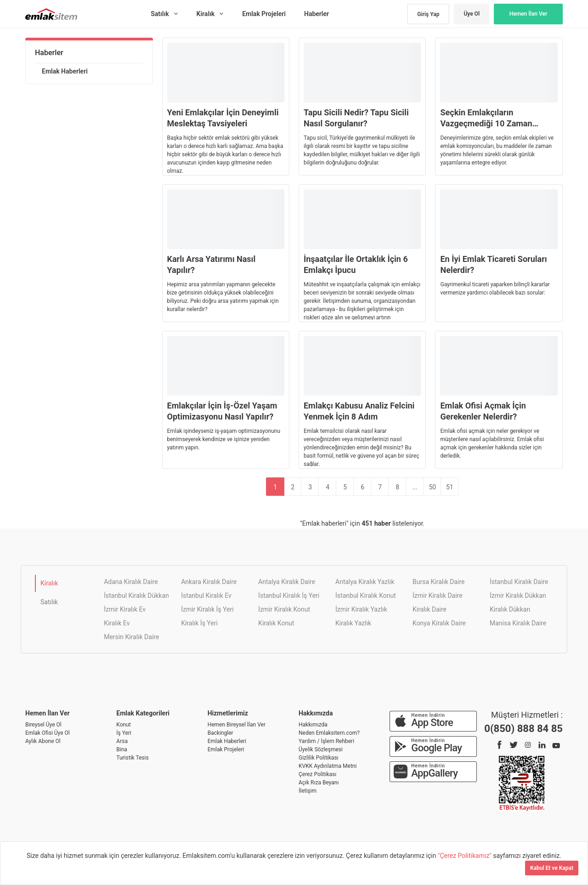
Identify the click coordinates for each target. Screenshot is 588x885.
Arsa (122, 741)
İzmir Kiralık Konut (284, 609)
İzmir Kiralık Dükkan (518, 596)
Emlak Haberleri (65, 71)
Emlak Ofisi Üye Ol (48, 733)
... (415, 487)
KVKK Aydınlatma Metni (328, 766)
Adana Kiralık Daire (131, 582)
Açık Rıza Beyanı (319, 783)
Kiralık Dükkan (510, 609)
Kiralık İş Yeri (199, 623)
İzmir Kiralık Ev (125, 609)
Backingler (220, 733)
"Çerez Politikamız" (465, 856)
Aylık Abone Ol (43, 741)
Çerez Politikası (317, 774)
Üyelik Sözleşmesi (321, 749)
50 (432, 487)
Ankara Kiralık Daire (209, 582)
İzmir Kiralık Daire (438, 596)
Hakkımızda (313, 725)
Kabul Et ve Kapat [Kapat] (552, 868)
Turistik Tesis (132, 758)
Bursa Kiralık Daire (438, 582)
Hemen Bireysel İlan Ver (237, 725)
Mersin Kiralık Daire (131, 637)
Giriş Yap (428, 14)
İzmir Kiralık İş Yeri (207, 609)
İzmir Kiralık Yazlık (361, 609)
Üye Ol (472, 14)
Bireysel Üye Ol (43, 725)
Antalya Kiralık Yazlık (365, 582)
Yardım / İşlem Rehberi (326, 741)
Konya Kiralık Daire (439, 623)
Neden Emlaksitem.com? (329, 733)
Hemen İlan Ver (529, 14)
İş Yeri (124, 733)
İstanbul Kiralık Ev (206, 596)
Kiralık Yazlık (353, 623)
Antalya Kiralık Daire (287, 582)
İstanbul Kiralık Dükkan (136, 596)
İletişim (308, 791)
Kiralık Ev (117, 623)
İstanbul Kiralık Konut (366, 596)
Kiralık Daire (430, 609)
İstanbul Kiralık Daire (519, 582)
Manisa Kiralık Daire (518, 623)
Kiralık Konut (276, 623)
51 (450, 487)
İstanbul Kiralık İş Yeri (289, 596)
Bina (122, 749)
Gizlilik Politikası (319, 758)
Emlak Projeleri (226, 749)
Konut (123, 725)
